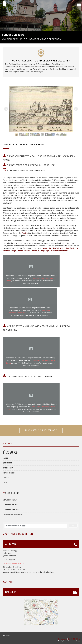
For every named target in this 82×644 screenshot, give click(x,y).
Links (5, 483)
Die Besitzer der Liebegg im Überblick (31, 165)
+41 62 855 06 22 (10, 560)
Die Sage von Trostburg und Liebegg (30, 376)
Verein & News (9, 473)
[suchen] (35, 526)
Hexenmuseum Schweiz (13, 515)
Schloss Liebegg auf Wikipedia (26, 171)
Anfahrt (10, 582)
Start (8, 444)
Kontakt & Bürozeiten (19, 534)
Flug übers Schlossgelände (41, 430)
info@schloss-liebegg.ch (13, 563)
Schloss (6, 478)
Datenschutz (62, 639)
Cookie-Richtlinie (74, 639)
